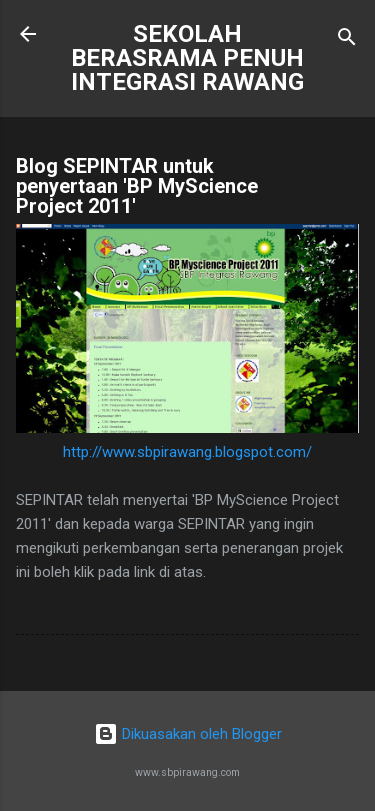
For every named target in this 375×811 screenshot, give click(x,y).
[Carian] (347, 40)
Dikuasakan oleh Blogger (188, 734)
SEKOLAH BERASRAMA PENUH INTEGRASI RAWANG (187, 58)
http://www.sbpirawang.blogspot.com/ (187, 452)
